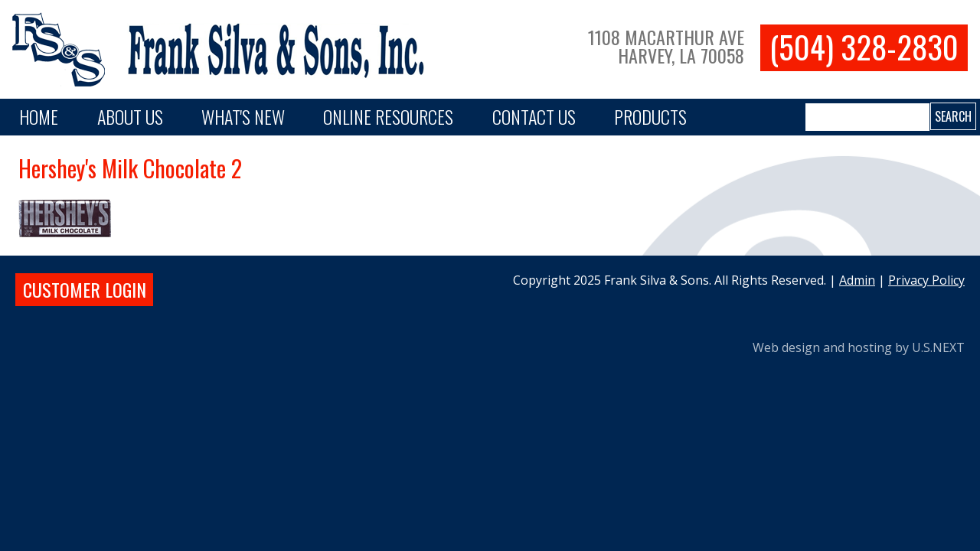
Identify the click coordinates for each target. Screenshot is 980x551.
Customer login (85, 289)
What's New (243, 116)
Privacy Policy (926, 280)
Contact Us (534, 116)
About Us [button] (130, 116)
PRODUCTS (650, 116)
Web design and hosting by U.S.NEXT (859, 347)
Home (39, 116)
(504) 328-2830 (864, 47)
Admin (857, 280)
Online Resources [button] (388, 116)
